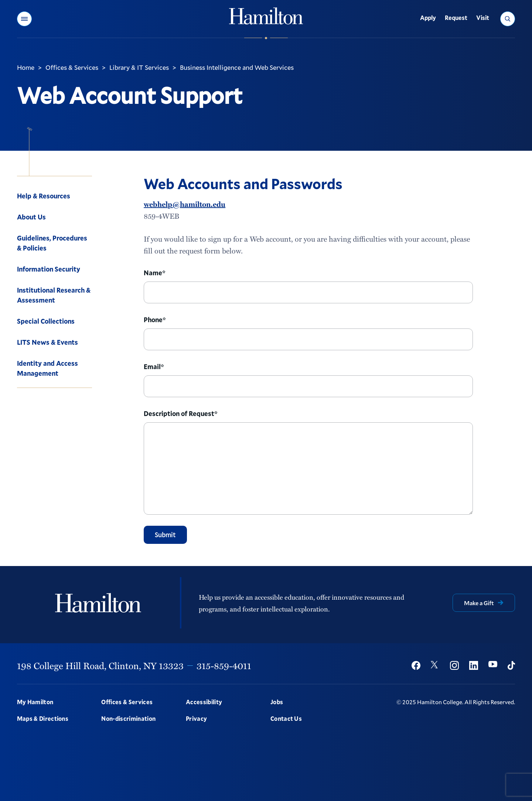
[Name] (308, 292)
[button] (24, 19)
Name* (155, 273)
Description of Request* (181, 413)
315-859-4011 (224, 665)
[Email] (308, 386)
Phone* (155, 320)
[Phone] (308, 339)
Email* (154, 367)
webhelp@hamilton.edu (185, 204)
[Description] (308, 468)
